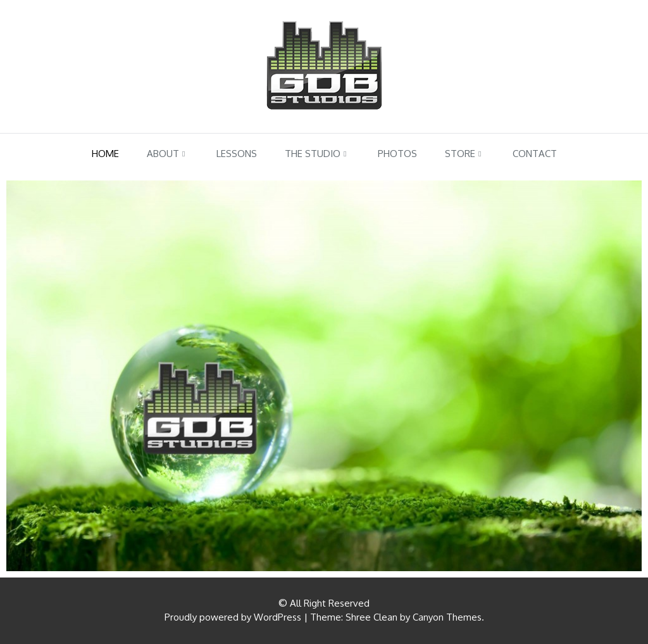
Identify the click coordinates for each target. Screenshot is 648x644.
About (163, 154)
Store (460, 154)
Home (105, 154)
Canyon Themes (447, 617)
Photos (397, 154)
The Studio (313, 154)
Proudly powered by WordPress (233, 617)
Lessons (237, 154)
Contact (535, 154)
